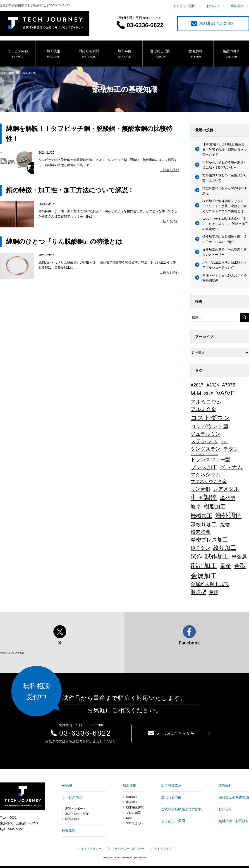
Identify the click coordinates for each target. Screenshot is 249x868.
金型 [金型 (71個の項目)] (240, 566)
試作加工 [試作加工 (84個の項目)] (217, 556)
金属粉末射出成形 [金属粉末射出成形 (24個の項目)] (210, 584)
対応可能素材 (89, 54)
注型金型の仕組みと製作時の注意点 (225, 191)
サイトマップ (163, 849)
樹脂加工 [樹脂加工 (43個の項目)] (215, 507)
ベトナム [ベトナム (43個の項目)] (232, 467)
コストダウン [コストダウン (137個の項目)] (210, 418)
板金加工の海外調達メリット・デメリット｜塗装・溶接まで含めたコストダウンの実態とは (225, 206)
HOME (4, 73)
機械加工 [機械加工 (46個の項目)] (201, 516)
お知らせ (213, 6)
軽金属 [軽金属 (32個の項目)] (239, 557)
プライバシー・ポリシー (128, 849)
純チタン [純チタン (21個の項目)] (200, 548)
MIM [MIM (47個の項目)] (196, 393)
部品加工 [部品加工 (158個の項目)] (204, 566)
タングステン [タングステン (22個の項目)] (206, 449)
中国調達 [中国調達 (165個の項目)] (204, 498)
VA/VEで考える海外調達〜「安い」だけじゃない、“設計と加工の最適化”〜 (225, 224)
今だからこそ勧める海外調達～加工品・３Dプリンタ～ (225, 165)
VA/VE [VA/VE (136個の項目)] (226, 393)
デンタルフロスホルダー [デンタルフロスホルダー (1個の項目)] (204, 454)
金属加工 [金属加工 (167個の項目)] (204, 576)
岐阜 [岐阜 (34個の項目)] (196, 507)
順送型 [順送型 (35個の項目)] (198, 592)
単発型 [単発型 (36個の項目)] (228, 498)
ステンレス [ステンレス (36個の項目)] (204, 441)
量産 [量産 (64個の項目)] (225, 566)
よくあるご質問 (184, 6)
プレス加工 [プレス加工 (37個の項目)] (204, 467)
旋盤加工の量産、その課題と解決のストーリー (225, 252)
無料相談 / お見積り (213, 24)
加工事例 (124, 54)
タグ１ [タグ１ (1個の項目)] (224, 442)
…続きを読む (169, 170)
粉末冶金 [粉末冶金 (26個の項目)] (201, 532)
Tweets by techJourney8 (12, 653)
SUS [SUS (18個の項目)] (209, 394)
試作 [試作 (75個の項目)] (196, 556)
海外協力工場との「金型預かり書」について (225, 178)
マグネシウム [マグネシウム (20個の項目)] (206, 475)
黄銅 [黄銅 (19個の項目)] (214, 592)
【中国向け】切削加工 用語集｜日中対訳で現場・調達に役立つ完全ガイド (225, 149)
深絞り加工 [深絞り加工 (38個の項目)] (204, 525)
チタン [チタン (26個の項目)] (231, 449)
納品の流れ (231, 54)
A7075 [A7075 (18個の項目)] (228, 385)
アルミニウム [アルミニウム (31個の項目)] (206, 402)
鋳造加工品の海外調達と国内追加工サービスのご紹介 (225, 239)
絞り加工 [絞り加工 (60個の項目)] (225, 548)
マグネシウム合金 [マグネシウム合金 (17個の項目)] (209, 482)
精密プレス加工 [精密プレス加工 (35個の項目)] (209, 540)
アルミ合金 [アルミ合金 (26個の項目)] (203, 409)
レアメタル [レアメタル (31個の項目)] (226, 489)
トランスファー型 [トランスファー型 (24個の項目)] (210, 460)
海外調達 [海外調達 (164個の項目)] (228, 515)
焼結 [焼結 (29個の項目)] (225, 525)
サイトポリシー (91, 849)
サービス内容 (18, 54)
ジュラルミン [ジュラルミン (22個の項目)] (206, 434)
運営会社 (237, 6)
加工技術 (53, 54)
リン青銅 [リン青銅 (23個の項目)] (200, 489)
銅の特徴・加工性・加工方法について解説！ (70, 190)
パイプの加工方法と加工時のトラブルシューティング (225, 265)
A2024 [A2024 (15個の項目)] (213, 385)
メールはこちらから (171, 733)
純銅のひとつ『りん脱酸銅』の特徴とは (64, 242)
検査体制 (196, 54)
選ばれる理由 (160, 54)
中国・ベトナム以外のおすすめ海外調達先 (225, 278)
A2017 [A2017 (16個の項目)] (197, 385)
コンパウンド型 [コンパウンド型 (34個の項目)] (209, 426)
